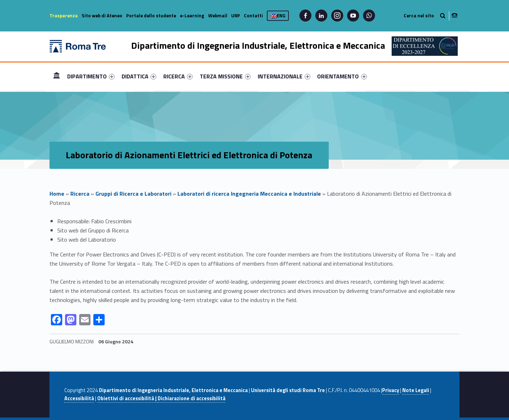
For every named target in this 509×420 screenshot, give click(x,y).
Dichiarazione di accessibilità (192, 398)
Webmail (218, 16)
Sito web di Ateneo (102, 16)
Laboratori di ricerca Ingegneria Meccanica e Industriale (249, 194)
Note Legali (416, 390)
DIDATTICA (139, 76)
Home (57, 76)
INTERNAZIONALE (284, 76)
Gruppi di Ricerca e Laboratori (133, 194)
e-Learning (192, 16)
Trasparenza (64, 16)
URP (236, 16)
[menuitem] (57, 76)
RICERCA (178, 76)
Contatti (253, 16)
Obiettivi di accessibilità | (127, 398)
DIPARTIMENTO (91, 76)
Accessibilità (79, 398)
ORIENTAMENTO (342, 76)
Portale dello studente (151, 16)
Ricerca (80, 194)
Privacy (391, 390)
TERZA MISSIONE (225, 76)
